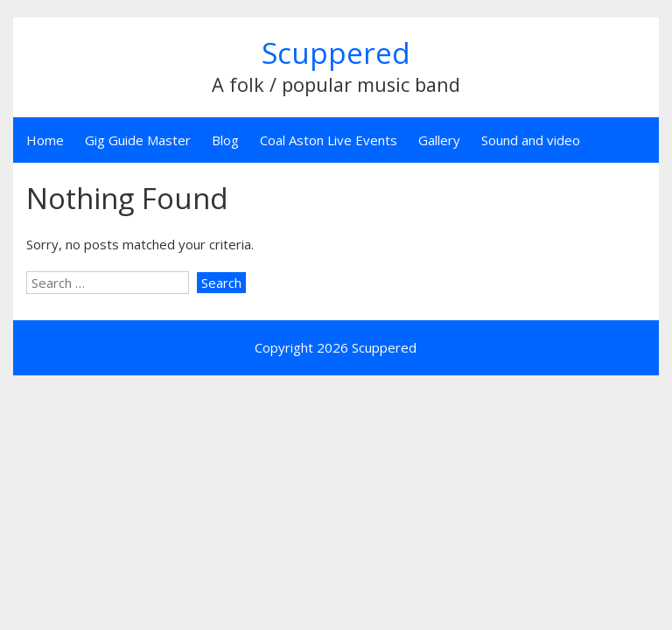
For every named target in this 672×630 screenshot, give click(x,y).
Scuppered (336, 53)
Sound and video (531, 140)
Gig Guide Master (138, 140)
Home (45, 140)
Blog (225, 140)
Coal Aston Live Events (329, 140)
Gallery (439, 140)
